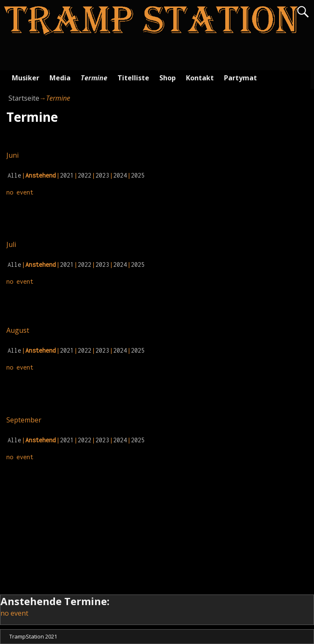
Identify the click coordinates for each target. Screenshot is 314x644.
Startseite (24, 98)
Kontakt (200, 78)
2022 (85, 175)
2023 (102, 175)
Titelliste (133, 78)
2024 (120, 175)
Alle (14, 175)
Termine (94, 78)
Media (60, 78)
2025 (138, 175)
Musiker (26, 78)
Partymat (240, 78)
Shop (168, 78)
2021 (67, 175)
